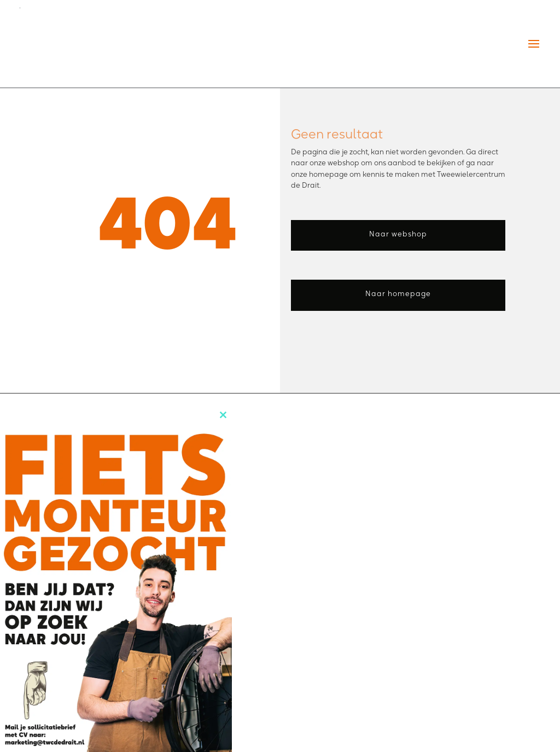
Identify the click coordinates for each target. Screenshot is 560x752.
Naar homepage (398, 293)
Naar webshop (398, 234)
